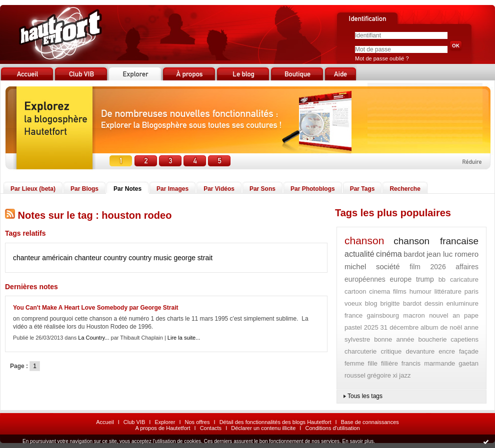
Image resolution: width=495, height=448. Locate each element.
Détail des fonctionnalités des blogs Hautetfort (275, 422)
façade (469, 351)
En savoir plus (358, 441)
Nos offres (197, 422)
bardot (414, 254)
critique (391, 351)
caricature (464, 279)
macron (414, 315)
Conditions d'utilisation (332, 428)
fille (373, 363)
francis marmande (428, 363)
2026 (438, 267)
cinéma (389, 254)
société (388, 266)
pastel (353, 327)
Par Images (172, 189)
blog (371, 303)
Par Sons (262, 189)
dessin (434, 303)
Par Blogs (84, 189)
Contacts (211, 428)
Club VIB (134, 422)
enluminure (462, 303)
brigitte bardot (401, 303)
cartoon (355, 291)
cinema (379, 291)
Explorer (165, 422)
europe (401, 279)
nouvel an (444, 315)
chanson (364, 240)
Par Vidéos (219, 189)
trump (425, 279)
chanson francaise (436, 241)
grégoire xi (382, 375)
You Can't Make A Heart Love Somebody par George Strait (95, 308)
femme (354, 363)
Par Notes (127, 189)
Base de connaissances (370, 422)
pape (471, 315)
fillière (389, 363)
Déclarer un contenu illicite (263, 428)
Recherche (405, 189)
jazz (405, 375)
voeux (353, 303)
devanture (420, 351)
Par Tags (362, 189)
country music (150, 258)
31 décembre (400, 327)
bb (442, 279)
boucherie (432, 339)
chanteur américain (43, 258)
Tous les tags (365, 396)
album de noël (441, 327)
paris (471, 291)
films (400, 291)
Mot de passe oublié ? (382, 58)
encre (447, 351)
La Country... (93, 338)
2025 (371, 327)
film (415, 267)
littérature (448, 291)
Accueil (105, 422)
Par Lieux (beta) (33, 189)
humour (420, 291)
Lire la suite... (184, 338)
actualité (359, 254)
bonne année (394, 339)
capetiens (464, 339)
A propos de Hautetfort (162, 428)
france (353, 315)
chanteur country (100, 258)
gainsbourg (383, 315)
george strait (193, 258)
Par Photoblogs (313, 189)
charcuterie (360, 351)
